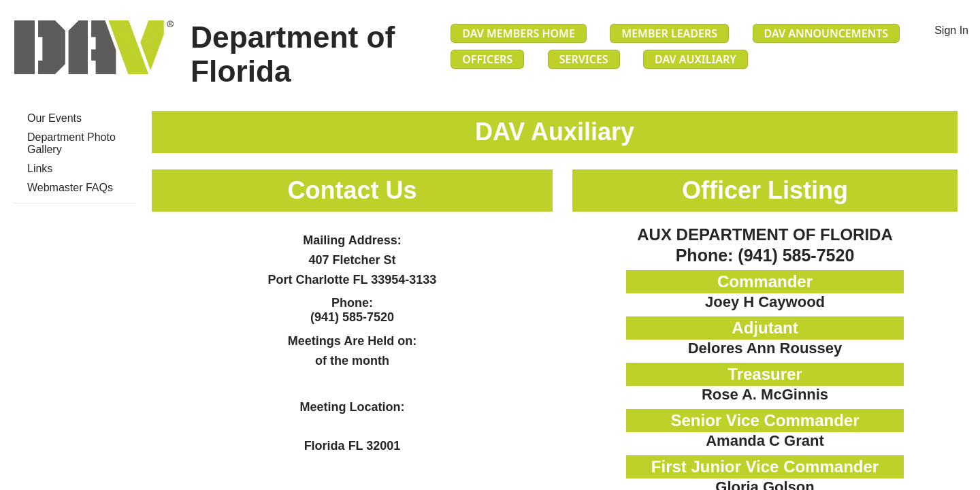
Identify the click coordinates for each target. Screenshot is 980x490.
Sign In (951, 30)
